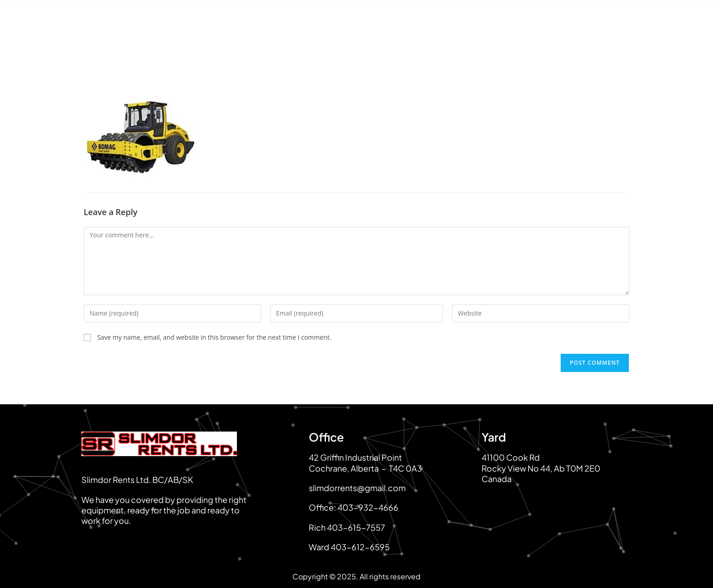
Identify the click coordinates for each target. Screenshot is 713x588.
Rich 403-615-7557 (347, 527)
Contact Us (617, 51)
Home (199, 51)
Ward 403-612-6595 (349, 547)
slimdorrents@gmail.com (357, 488)
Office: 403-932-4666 (354, 507)
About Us (253, 51)
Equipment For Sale (427, 51)
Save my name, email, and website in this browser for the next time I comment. (214, 337)
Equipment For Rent (331, 51)
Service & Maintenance (529, 51)
